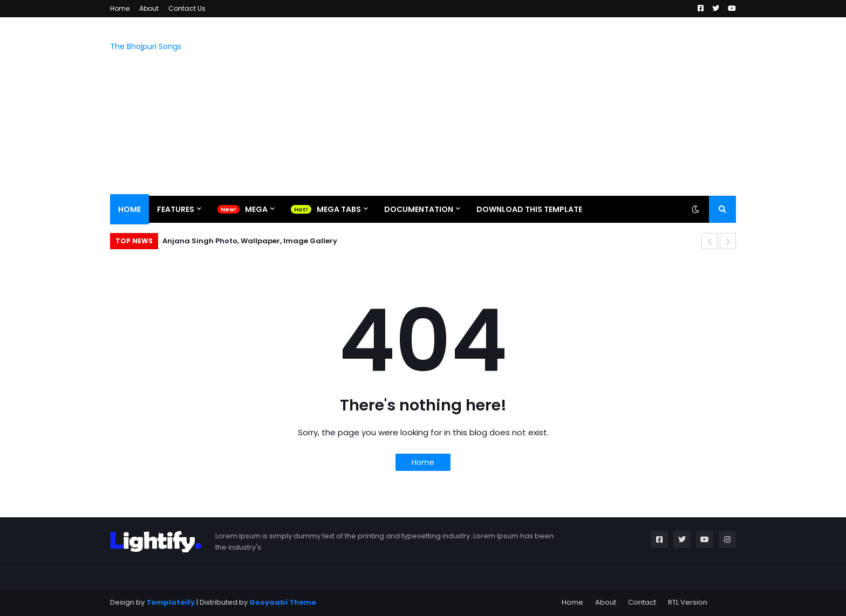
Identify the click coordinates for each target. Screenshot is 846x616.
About (149, 8)
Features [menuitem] (176, 209)
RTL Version (688, 602)
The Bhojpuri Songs (146, 46)
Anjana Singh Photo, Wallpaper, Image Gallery (250, 241)
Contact (642, 602)
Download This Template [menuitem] (529, 209)
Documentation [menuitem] (419, 209)
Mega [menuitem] (256, 209)
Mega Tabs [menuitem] (339, 209)
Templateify (170, 602)
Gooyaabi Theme (283, 602)
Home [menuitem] (129, 209)
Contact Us (187, 8)
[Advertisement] (540, 106)
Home (120, 8)
